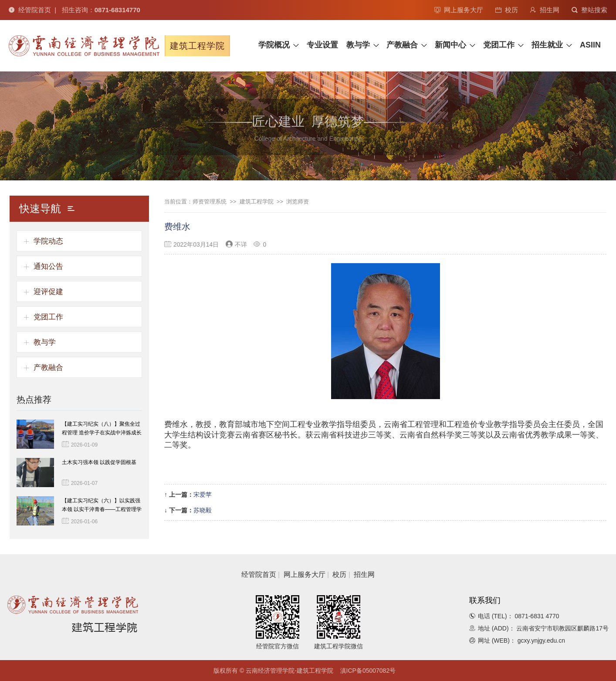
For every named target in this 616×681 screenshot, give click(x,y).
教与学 (358, 45)
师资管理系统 (210, 202)
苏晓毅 (203, 510)
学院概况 (274, 45)
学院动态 (48, 241)
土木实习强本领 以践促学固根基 (99, 462)
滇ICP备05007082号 (368, 671)
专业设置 (322, 45)
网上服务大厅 (459, 10)
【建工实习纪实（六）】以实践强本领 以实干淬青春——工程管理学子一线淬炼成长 (102, 509)
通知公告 (48, 266)
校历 (507, 10)
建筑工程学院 (257, 202)
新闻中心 (450, 45)
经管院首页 (30, 10)
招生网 (545, 10)
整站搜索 (589, 10)
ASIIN (590, 45)
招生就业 (547, 45)
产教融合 (402, 45)
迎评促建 (48, 292)
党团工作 (499, 45)
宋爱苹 (203, 495)
